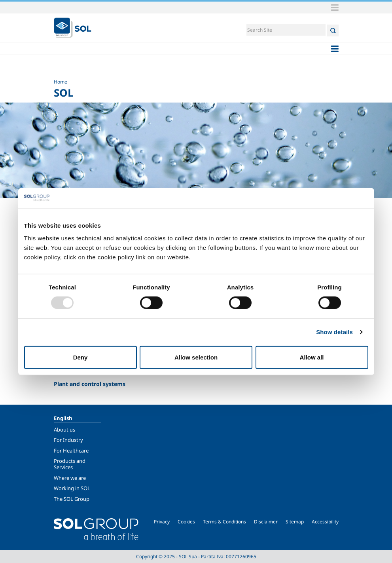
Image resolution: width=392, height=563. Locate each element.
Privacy (162, 522)
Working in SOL (72, 488)
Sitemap (295, 522)
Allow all (312, 357)
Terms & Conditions (224, 522)
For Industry (68, 440)
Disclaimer (266, 522)
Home (61, 82)
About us (64, 430)
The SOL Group (72, 499)
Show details (334, 332)
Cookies (186, 522)
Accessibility (325, 522)
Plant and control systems (90, 384)
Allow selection (196, 357)
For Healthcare (71, 451)
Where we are (70, 478)
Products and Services (70, 464)
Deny (80, 357)
